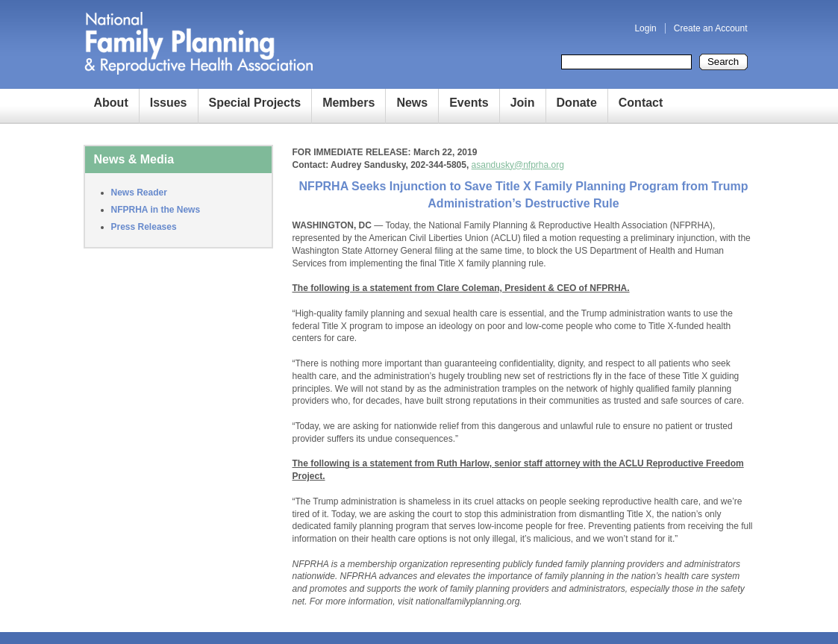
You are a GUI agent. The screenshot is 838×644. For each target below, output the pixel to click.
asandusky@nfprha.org (518, 165)
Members (348, 103)
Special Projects (255, 103)
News (412, 103)
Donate (577, 103)
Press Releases (144, 227)
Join (523, 103)
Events (469, 103)
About (111, 103)
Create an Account (711, 28)
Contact (641, 103)
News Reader (139, 193)
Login (645, 28)
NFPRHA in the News (156, 210)
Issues (169, 103)
